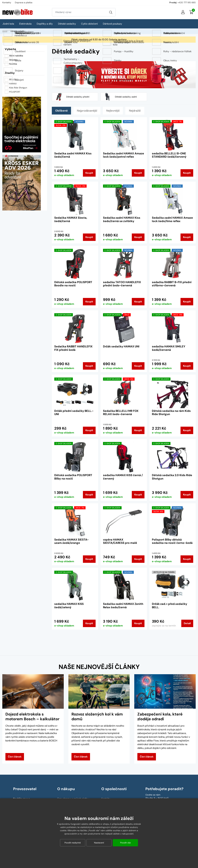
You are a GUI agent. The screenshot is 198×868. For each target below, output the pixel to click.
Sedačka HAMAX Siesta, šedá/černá (71, 219)
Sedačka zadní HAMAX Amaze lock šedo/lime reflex (172, 219)
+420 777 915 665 (187, 2)
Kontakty (7, 2)
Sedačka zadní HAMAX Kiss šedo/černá (73, 155)
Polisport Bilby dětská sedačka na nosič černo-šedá (172, 541)
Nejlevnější (115, 111)
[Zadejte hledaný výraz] (79, 12)
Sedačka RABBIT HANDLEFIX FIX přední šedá (73, 348)
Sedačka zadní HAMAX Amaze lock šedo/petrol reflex (124, 155)
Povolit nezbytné (73, 843)
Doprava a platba (24, 2)
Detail (187, 623)
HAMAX (13, 84)
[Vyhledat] (111, 12)
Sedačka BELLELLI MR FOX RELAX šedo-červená (121, 413)
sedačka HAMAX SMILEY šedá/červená (169, 348)
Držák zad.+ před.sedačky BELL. (170, 606)
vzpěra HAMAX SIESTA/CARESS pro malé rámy (120, 543)
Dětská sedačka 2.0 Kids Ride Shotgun (172, 477)
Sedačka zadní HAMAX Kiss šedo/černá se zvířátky (122, 219)
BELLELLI (13, 79)
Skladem (11, 60)
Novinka (11, 64)
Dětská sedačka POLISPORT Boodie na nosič (73, 284)
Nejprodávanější (88, 111)
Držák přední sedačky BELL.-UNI (74, 413)
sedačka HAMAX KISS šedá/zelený (69, 606)
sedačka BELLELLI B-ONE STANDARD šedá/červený (169, 155)
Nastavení (99, 843)
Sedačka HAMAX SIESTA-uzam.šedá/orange (71, 541)
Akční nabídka (14, 56)
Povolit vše (125, 843)
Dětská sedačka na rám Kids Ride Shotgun (171, 413)
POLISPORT (15, 92)
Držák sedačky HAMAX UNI (121, 346)
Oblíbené (62, 111)
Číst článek (15, 757)
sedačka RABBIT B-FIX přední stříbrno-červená (172, 284)
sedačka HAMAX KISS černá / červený (123, 477)
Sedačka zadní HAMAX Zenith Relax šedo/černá (123, 606)
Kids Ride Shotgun (18, 88)
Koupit (89, 173)
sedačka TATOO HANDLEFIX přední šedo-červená (122, 284)
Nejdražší (137, 111)
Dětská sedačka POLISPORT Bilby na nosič (73, 477)
